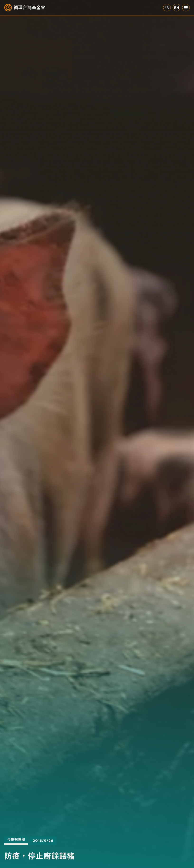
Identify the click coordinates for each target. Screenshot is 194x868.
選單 (186, 8)
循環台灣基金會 (30, 8)
